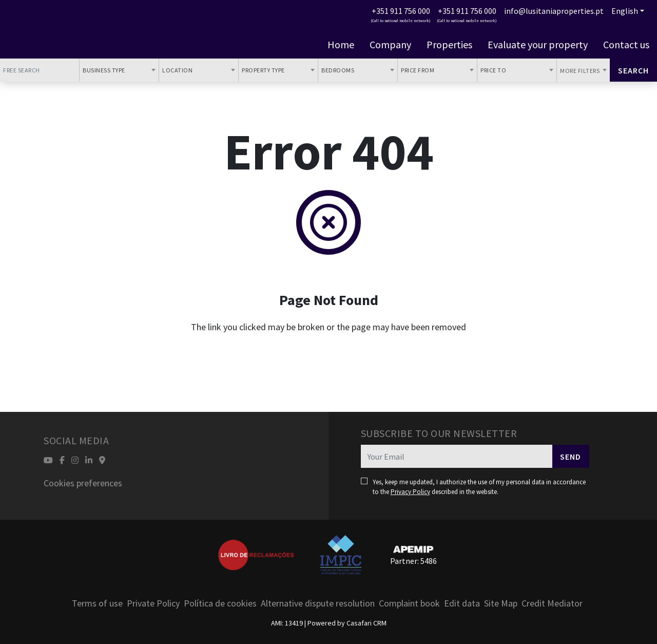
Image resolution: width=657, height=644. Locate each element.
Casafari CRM (366, 623)
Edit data (462, 603)
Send (571, 457)
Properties (449, 45)
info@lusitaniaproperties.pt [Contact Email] (554, 11)
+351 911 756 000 (401, 11)
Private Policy (153, 603)
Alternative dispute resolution (318, 603)
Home (341, 45)
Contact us (626, 45)
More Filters (581, 71)
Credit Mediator (552, 603)
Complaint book (409, 603)
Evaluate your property (538, 45)
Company (390, 45)
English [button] (625, 11)
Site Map (501, 603)
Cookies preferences (83, 483)
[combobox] (119, 70)
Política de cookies (220, 603)
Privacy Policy (410, 492)
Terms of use (97, 603)
